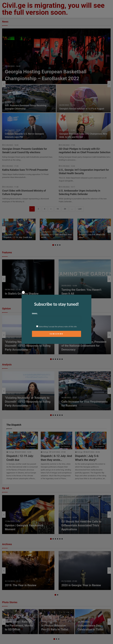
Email (35, 313)
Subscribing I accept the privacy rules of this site (56, 327)
